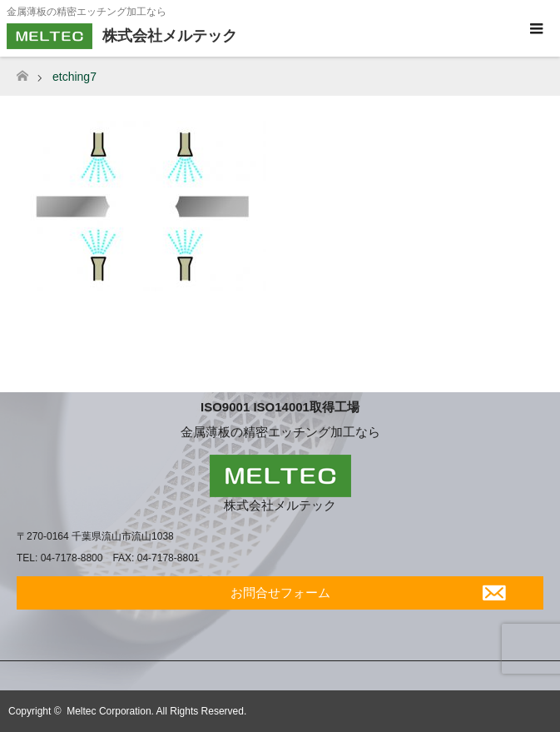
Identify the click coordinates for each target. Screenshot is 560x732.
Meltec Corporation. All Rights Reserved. (156, 711)
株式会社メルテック (280, 505)
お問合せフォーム (280, 593)
